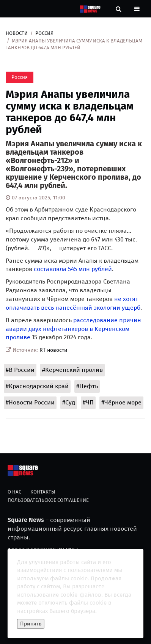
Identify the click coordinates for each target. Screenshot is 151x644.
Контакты (43, 492)
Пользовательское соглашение (48, 500)
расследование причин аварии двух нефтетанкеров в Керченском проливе (73, 329)
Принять (31, 624)
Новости (17, 33)
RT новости (53, 350)
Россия (44, 33)
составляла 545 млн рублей (73, 269)
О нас (14, 492)
